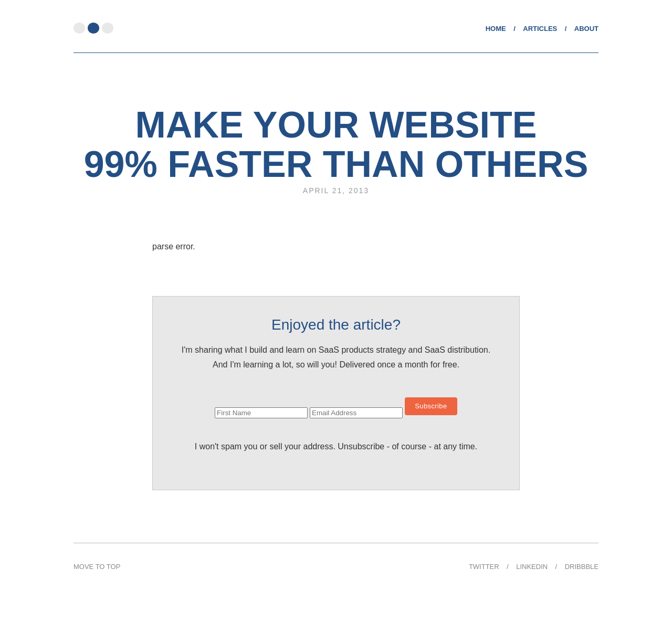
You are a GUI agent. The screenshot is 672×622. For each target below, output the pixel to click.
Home (496, 29)
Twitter (484, 567)
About (586, 29)
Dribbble (582, 567)
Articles (540, 29)
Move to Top (97, 567)
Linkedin (532, 567)
